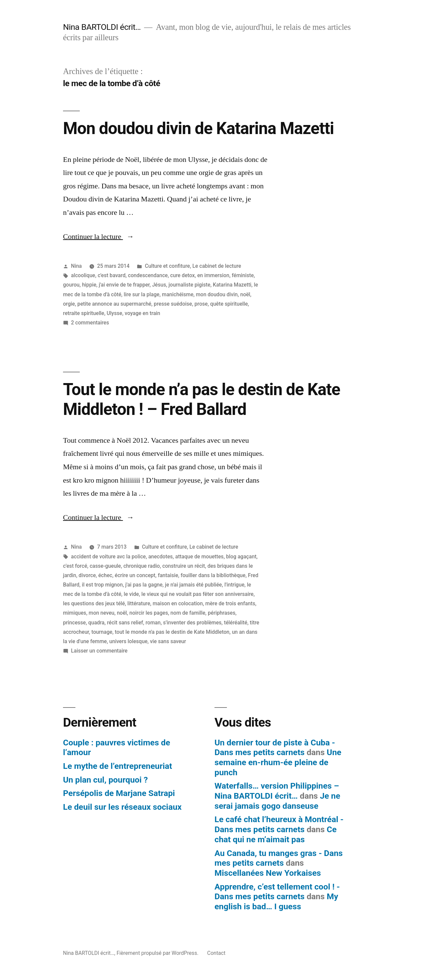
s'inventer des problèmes (192, 623)
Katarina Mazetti (232, 285)
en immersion (213, 275)
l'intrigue (234, 585)
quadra (96, 623)
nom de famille (188, 613)
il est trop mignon (102, 585)
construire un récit (183, 566)
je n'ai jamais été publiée (193, 585)
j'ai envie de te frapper (124, 285)
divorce (87, 575)
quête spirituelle (229, 304)
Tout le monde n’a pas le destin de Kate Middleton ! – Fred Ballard (202, 399)
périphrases (222, 613)
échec (105, 575)
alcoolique (83, 275)
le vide (131, 594)
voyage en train (142, 313)
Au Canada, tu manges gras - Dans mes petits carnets (279, 858)
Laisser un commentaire (99, 651)
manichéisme (178, 294)
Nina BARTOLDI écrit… (102, 27)
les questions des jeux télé (94, 603)
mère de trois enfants (230, 603)
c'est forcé (75, 566)
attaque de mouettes (199, 557)
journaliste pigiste (190, 285)
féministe (243, 275)
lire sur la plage (141, 294)
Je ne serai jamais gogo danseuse (277, 801)
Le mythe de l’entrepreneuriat (117, 766)
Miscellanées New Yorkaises (268, 873)
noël (245, 294)
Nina (76, 266)
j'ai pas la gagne (144, 585)
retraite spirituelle (84, 313)
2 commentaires (90, 323)
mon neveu (102, 613)
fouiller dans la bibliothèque (213, 575)
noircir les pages (149, 613)
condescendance (148, 275)
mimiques (75, 613)
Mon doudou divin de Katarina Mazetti (198, 128)
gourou (71, 285)
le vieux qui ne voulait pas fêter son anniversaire (198, 594)
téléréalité (236, 623)
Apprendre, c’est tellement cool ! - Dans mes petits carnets (277, 892)
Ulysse (114, 313)
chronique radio (142, 566)
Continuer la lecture (99, 237)
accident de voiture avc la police (108, 557)
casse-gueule (105, 566)
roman (153, 623)
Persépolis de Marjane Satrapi (119, 793)
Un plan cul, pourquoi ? (105, 780)
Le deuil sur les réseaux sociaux (122, 807)
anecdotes (160, 557)
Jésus (159, 285)
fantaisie (168, 575)
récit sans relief (125, 623)
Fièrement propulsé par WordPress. (158, 953)
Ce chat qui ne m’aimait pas (275, 834)
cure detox (182, 275)
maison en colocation (178, 603)
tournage (102, 632)
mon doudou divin (217, 294)
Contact (216, 953)
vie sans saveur (168, 641)
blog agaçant (241, 557)
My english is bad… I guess (276, 901)
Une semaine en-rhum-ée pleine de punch (278, 762)
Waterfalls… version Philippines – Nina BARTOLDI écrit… (277, 791)
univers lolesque (128, 641)
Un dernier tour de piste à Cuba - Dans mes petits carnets (275, 748)
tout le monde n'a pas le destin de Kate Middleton (172, 632)
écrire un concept (135, 575)
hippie (89, 285)
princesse (74, 623)
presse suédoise (173, 304)
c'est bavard (111, 275)
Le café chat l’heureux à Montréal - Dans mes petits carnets (279, 824)
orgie (69, 304)
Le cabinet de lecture (217, 266)
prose (201, 304)
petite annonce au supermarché (114, 304)
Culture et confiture (167, 266)
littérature (139, 603)
